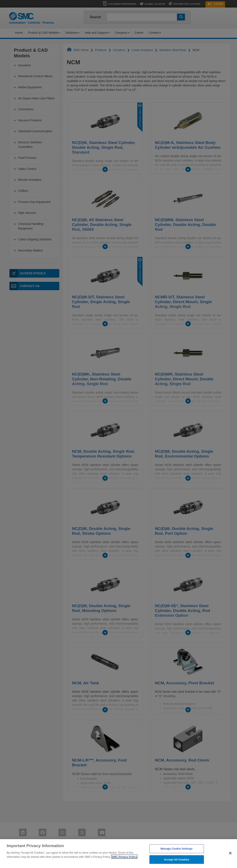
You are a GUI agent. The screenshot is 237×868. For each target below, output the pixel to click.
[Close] (230, 860)
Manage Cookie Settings (177, 856)
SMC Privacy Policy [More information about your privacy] (124, 864)
